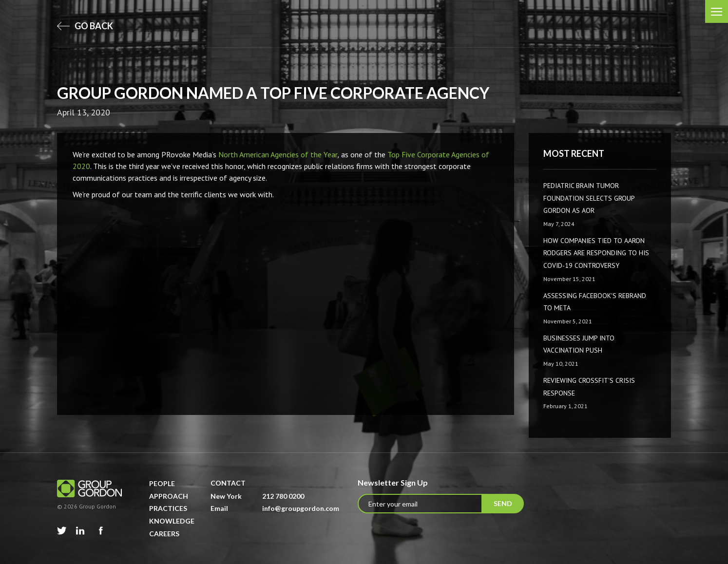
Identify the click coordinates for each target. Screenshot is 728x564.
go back (85, 26)
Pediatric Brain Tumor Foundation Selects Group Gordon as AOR (589, 198)
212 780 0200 (283, 496)
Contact (228, 483)
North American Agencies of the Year (278, 154)
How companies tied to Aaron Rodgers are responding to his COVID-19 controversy (596, 253)
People (162, 483)
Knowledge (172, 521)
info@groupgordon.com (301, 508)
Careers (164, 534)
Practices (168, 508)
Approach (169, 496)
